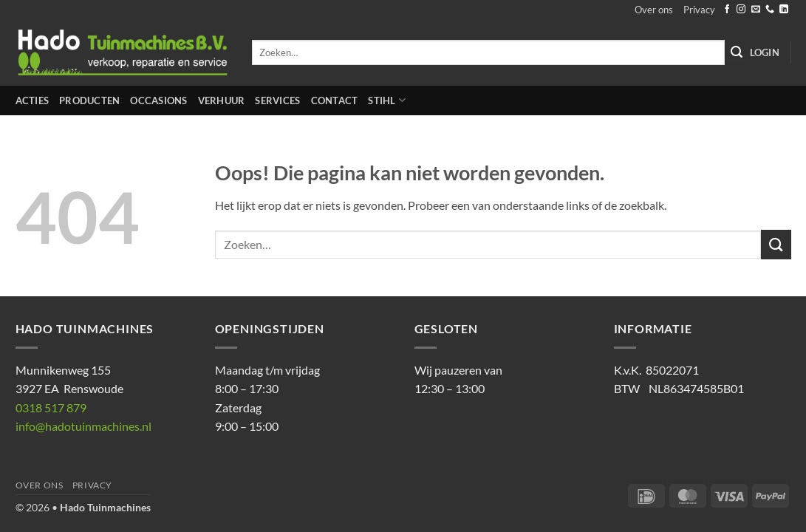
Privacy (699, 10)
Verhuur (222, 100)
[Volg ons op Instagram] (741, 10)
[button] (765, 52)
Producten (89, 100)
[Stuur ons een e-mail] (756, 10)
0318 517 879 (51, 407)
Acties (33, 100)
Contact (335, 100)
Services (277, 100)
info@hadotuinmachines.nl (83, 426)
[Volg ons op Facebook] (727, 10)
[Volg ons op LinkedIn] (784, 10)
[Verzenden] (737, 52)
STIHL (387, 100)
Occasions (158, 100)
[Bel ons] (770, 10)
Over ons (654, 10)
